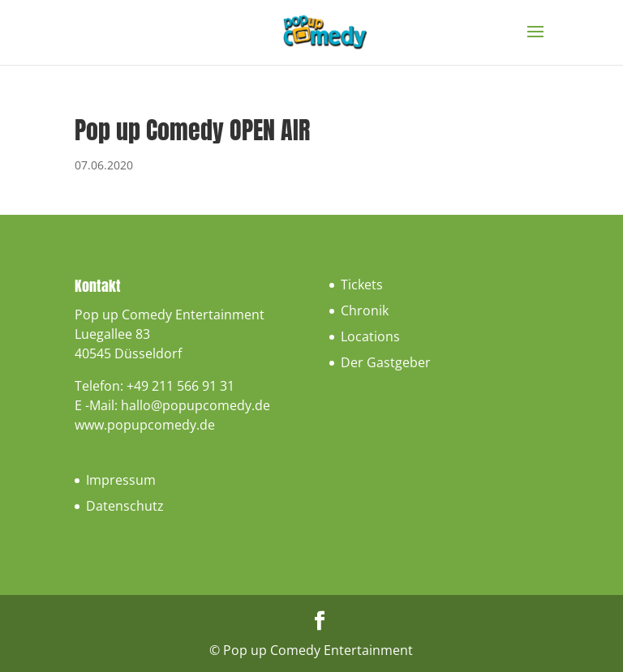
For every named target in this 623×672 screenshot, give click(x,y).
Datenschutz (125, 506)
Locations (370, 336)
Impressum (121, 480)
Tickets (362, 285)
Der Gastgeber (386, 362)
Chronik (365, 310)
